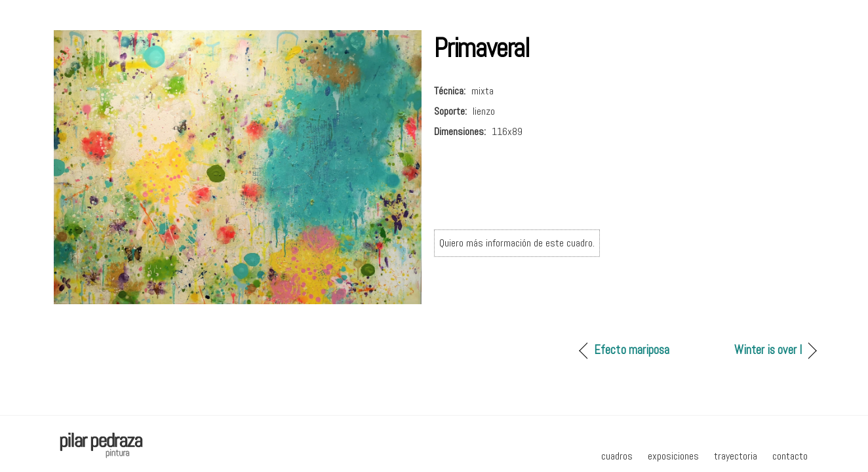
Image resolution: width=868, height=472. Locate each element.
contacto (790, 456)
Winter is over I (768, 350)
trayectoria (736, 456)
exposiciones (673, 456)
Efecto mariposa (632, 350)
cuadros (617, 456)
